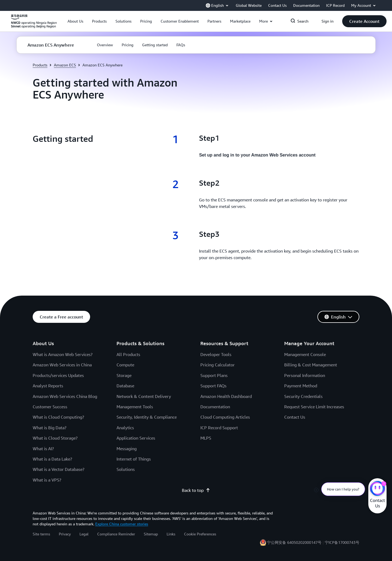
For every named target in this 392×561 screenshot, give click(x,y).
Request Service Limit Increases (314, 407)
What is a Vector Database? (59, 469)
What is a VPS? (47, 480)
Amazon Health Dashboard (226, 396)
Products (40, 65)
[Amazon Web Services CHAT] (377, 489)
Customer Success (50, 407)
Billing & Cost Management (311, 365)
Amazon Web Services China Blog (65, 396)
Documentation (215, 407)
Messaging (127, 449)
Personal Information (305, 375)
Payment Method (301, 386)
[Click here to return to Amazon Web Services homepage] (34, 24)
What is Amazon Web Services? (63, 354)
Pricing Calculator (218, 365)
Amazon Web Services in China (62, 365)
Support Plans (214, 375)
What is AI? (43, 449)
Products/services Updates (58, 375)
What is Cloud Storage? (55, 438)
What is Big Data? (50, 428)
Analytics (125, 428)
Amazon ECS (65, 65)
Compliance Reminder (116, 534)
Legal (84, 534)
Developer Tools (216, 354)
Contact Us (295, 417)
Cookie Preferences (200, 534)
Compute (125, 365)
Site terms (41, 534)
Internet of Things (134, 459)
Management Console (305, 354)
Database (125, 386)
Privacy (65, 534)
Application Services (136, 438)
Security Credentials (303, 396)
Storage (124, 375)
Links (171, 534)
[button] (75, 21)
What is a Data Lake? (52, 459)
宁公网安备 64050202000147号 (294, 542)
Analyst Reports (48, 386)
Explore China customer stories (122, 524)
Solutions (126, 469)
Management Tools (135, 407)
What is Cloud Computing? (58, 417)
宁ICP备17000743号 (342, 542)
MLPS (206, 438)
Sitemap (151, 534)
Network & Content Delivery (144, 396)
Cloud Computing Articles (225, 417)
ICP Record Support (219, 428)
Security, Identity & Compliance (147, 417)
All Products (128, 354)
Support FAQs (213, 386)
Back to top (196, 490)
